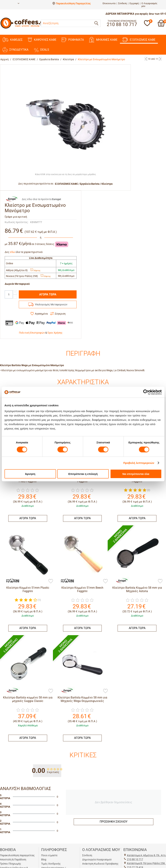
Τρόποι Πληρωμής (11, 864)
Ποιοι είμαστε (49, 855)
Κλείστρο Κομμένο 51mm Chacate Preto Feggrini (28, 480)
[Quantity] (9, 294)
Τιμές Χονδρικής (51, 864)
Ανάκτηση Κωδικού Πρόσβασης (100, 864)
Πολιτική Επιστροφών (32, 333)
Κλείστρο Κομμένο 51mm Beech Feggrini (82, 589)
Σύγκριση (60, 314)
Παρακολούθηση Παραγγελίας (73, 3)
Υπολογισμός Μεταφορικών (51, 304)
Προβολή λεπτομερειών (139, 463)
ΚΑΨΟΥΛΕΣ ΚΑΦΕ (42, 40)
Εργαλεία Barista (49, 59)
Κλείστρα (68, 59)
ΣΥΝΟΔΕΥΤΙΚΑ (15, 50)
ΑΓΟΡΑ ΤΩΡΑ (48, 294)
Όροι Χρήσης (55, 333)
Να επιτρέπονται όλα (136, 474)
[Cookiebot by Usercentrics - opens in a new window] (146, 392)
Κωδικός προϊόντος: (17, 222)
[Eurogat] (120, 580)
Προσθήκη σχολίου (114, 822)
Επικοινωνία (109, 3)
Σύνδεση (122, 3)
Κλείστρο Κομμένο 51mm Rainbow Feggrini (82, 480)
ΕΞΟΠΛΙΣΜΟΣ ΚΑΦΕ (139, 40)
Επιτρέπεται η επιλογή (83, 474)
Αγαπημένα (41, 314)
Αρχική (5, 59)
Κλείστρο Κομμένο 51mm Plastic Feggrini (28, 589)
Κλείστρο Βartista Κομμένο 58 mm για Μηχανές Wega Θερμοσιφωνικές (82, 699)
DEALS (41, 50)
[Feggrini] (11, 580)
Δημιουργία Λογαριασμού (97, 859)
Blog (44, 859)
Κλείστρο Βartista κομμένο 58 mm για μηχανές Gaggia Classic (28, 699)
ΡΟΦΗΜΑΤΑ (73, 40)
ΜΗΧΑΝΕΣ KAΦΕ (103, 40)
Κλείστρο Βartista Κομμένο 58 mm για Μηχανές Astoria (137, 589)
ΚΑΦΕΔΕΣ (13, 40)
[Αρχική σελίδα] (24, 28)
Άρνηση (30, 474)
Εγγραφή (134, 3)
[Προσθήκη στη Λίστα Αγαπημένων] (51, 581)
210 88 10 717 (135, 859)
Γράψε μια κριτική (16, 217)
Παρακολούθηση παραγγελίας (17, 855)
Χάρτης (35, 271)
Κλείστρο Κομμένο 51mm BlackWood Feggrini (137, 480)
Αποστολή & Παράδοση (13, 859)
